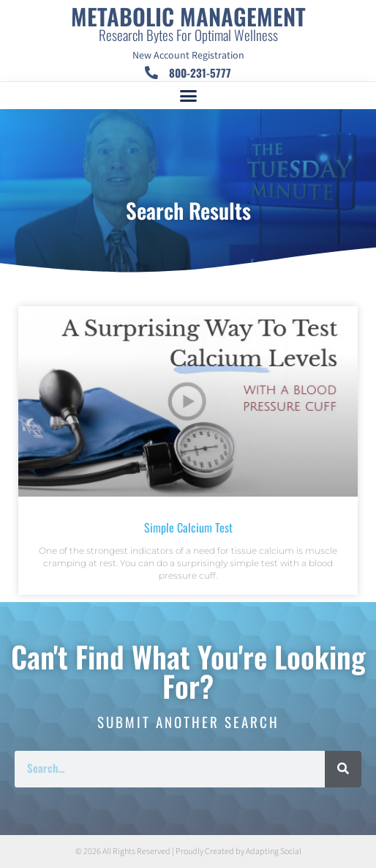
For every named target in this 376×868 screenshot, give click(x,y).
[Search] (343, 769)
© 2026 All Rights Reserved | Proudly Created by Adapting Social (188, 852)
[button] (188, 96)
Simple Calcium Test (188, 527)
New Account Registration (188, 56)
